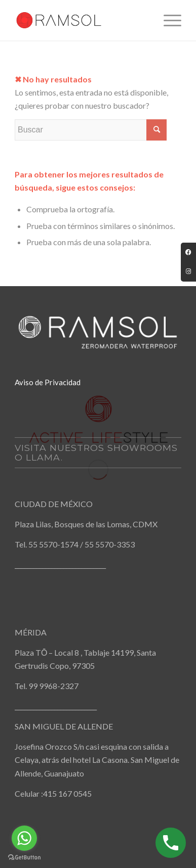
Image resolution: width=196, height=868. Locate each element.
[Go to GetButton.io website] (24, 858)
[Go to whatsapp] (24, 838)
